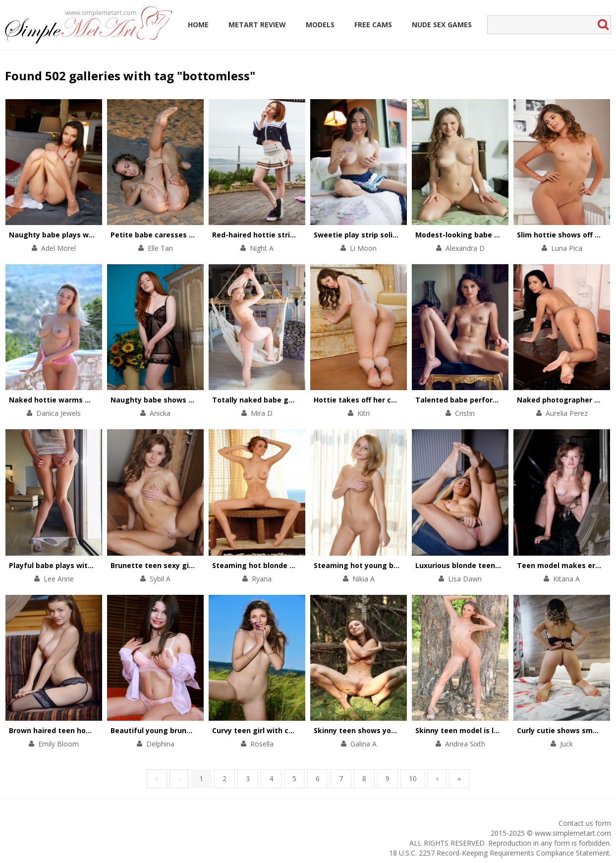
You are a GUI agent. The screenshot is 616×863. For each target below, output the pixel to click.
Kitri (364, 413)
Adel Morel (58, 248)
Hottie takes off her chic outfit (369, 400)
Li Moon (363, 248)
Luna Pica (567, 248)
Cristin (465, 413)
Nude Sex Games (442, 25)
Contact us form (585, 823)
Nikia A (364, 579)
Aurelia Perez (567, 413)
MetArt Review (257, 25)
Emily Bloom (58, 744)
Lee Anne (59, 579)
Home (198, 25)
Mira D (262, 413)
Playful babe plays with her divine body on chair (94, 565)
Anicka (160, 413)
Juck (566, 744)
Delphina (160, 744)
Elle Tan (160, 248)
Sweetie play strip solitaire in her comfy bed (393, 235)
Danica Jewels (58, 413)
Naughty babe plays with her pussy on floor (87, 235)
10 (413, 778)
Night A (262, 248)
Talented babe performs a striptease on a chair (501, 400)
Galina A (364, 744)
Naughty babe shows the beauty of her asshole (196, 400)
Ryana (262, 579)
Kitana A (566, 579)
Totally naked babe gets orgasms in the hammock (303, 400)
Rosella (262, 744)
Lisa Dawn (465, 579)
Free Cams (373, 25)
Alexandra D (465, 248)
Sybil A (160, 579)
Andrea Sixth (465, 744)
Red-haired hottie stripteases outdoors (283, 235)
